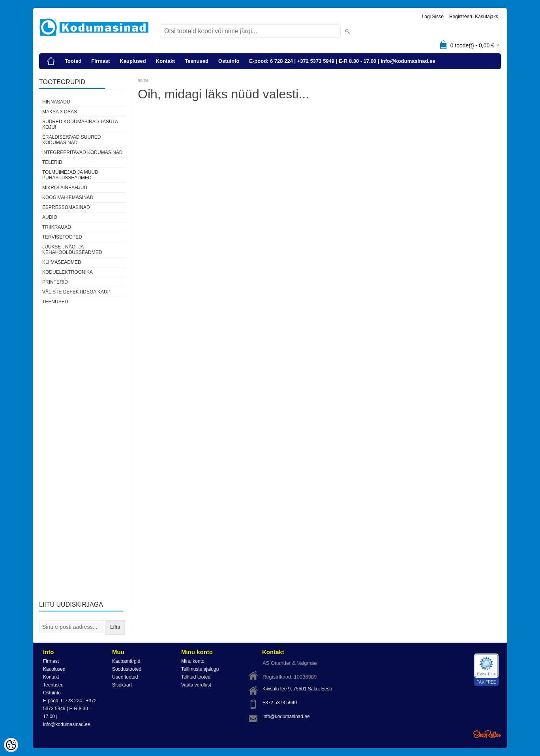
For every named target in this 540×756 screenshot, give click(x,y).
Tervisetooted (62, 237)
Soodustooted (127, 669)
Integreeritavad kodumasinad (82, 152)
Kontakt (165, 61)
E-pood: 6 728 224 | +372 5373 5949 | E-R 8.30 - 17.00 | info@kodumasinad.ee (342, 61)
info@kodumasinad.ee (286, 717)
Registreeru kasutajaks (474, 17)
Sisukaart (122, 685)
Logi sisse (433, 17)
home (143, 80)
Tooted (73, 61)
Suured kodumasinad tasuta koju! (80, 124)
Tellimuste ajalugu (200, 669)
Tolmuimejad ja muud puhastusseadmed (70, 175)
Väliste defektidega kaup (76, 292)
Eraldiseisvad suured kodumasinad (71, 140)
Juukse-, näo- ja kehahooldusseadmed (72, 250)
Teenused (197, 61)
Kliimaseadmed (62, 262)
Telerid (52, 162)
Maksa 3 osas (60, 112)
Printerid (55, 282)
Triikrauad (57, 227)
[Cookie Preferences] (11, 745)
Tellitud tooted (196, 677)
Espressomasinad (66, 207)
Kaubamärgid (126, 661)
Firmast (100, 61)
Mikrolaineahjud (65, 188)
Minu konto (193, 661)
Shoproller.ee (487, 734)
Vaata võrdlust (196, 685)
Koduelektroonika (67, 272)
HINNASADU (56, 102)
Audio (50, 217)
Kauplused (133, 61)
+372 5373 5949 (280, 703)
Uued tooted (125, 677)
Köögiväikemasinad (68, 197)
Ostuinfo (229, 61)
